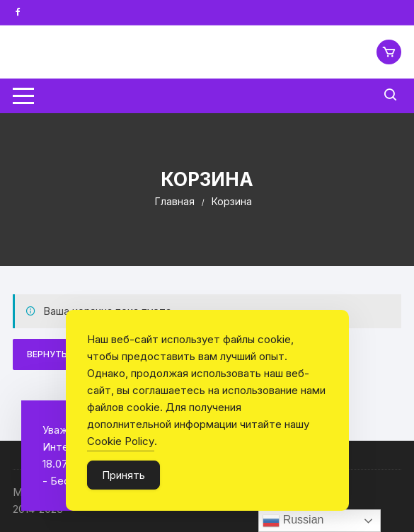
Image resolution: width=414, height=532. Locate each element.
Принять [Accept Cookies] (123, 475)
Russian (293, 521)
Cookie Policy (121, 441)
